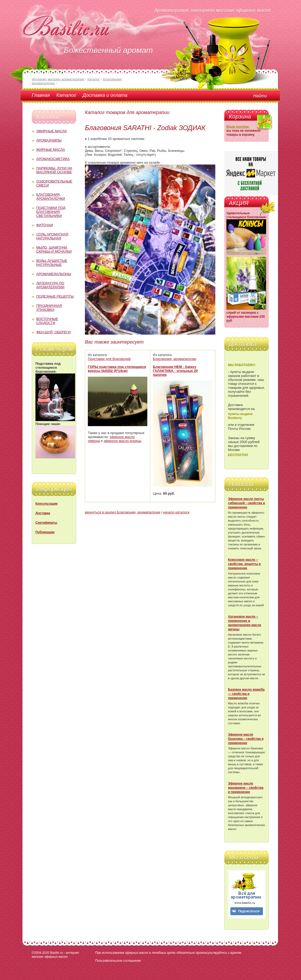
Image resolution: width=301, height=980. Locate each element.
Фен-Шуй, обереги (53, 332)
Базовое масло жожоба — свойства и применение (246, 694)
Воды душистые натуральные (52, 263)
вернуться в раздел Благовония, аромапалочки (123, 512)
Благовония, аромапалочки (51, 197)
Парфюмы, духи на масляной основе (54, 170)
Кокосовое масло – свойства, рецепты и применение (244, 564)
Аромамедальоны (54, 274)
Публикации (45, 532)
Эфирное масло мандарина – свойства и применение (246, 788)
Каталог (66, 95)
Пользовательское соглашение (118, 961)
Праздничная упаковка (49, 308)
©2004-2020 (40, 953)
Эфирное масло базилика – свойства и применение (246, 739)
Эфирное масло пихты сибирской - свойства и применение (247, 503)
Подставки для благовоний (109, 359)
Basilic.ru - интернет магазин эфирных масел (55, 955)
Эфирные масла (52, 131)
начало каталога (176, 512)
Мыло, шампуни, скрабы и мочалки (54, 249)
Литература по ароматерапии (50, 285)
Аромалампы (49, 140)
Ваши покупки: (238, 127)
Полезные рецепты (55, 296)
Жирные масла (51, 150)
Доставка (43, 513)
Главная (41, 95)
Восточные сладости (47, 321)
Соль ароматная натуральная (52, 236)
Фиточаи (45, 225)
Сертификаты (46, 523)
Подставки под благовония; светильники (51, 212)
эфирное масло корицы (123, 441)
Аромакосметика (53, 159)
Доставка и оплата (105, 95)
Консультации (47, 504)
